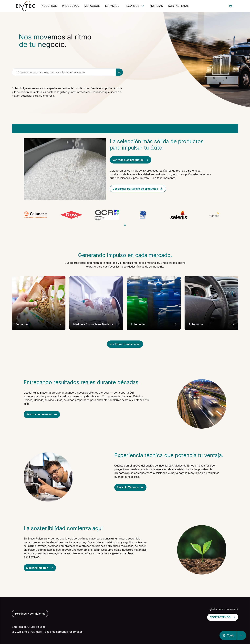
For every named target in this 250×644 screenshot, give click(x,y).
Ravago (41, 627)
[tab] (125, 225)
